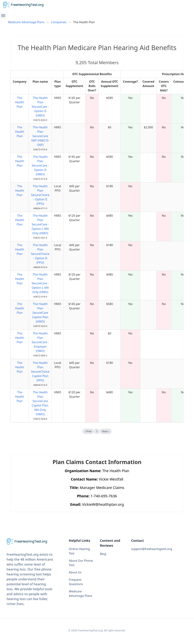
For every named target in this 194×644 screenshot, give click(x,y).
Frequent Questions (76, 582)
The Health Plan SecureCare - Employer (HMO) (40, 342)
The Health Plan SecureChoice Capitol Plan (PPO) (40, 372)
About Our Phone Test (81, 563)
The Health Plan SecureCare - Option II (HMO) (40, 107)
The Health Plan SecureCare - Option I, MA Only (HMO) (40, 224)
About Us (75, 572)
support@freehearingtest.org (152, 549)
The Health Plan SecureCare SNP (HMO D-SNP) (40, 136)
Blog (103, 554)
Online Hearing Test (79, 551)
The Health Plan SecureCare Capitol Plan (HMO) (40, 313)
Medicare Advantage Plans (26, 22)
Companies (59, 22)
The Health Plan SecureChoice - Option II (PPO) (40, 195)
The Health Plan (20, 102)
